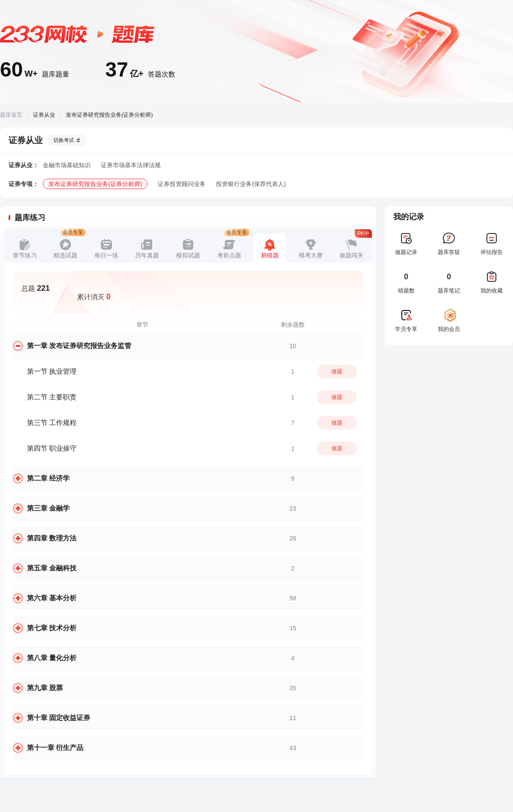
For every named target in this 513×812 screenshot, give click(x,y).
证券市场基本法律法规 (131, 165)
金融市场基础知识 (67, 165)
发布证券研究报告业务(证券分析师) (95, 184)
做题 (337, 371)
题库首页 (11, 115)
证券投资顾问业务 (182, 184)
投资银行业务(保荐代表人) (251, 184)
